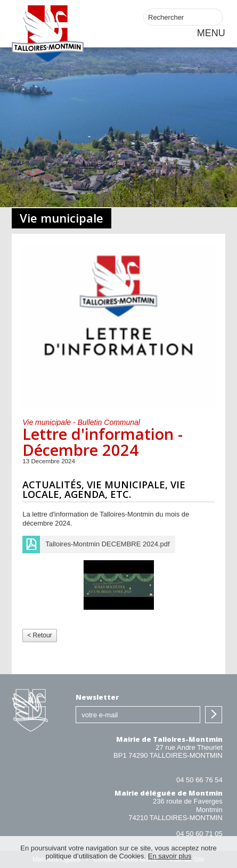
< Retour (39, 635)
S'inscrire (214, 715)
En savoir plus (170, 856)
